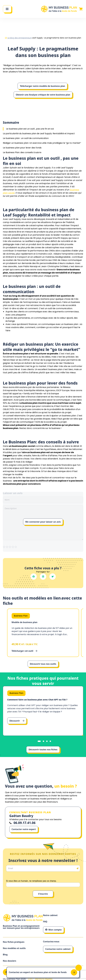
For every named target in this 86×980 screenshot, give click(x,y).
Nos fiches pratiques (14, 942)
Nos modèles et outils (14, 948)
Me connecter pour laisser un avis (43, 522)
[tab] (39, 741)
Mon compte (54, 930)
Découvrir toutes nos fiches (43, 750)
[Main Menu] (7, 9)
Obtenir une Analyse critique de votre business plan (43, 95)
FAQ (45, 922)
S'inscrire (43, 894)
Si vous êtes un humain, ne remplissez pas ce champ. (31, 881)
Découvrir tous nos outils (43, 664)
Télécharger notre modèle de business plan (42, 86)
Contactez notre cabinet (58, 949)
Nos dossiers (10, 961)
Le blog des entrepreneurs (20, 38)
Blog (5, 955)
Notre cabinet (50, 915)
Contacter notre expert (24, 829)
